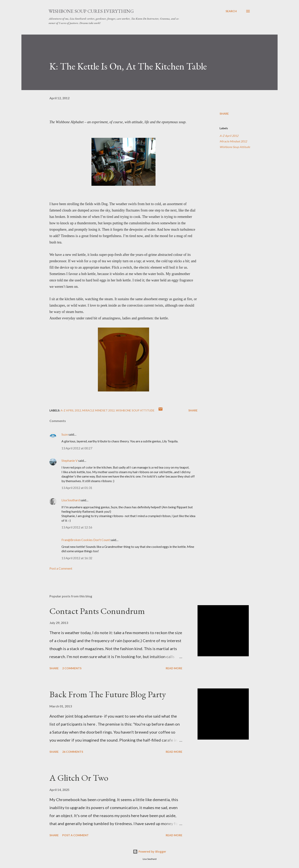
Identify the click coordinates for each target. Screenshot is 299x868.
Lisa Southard (71, 500)
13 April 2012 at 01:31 (77, 488)
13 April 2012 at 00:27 (77, 448)
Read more (174, 668)
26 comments (73, 752)
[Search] (231, 11)
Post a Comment (61, 568)
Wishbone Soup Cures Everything (91, 11)
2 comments (72, 668)
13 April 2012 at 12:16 (77, 527)
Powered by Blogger (149, 852)
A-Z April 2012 (229, 136)
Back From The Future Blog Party (108, 694)
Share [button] (224, 114)
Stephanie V (70, 460)
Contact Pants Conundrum (97, 611)
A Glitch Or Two (79, 778)
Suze (65, 434)
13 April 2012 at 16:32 (77, 558)
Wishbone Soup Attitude (235, 147)
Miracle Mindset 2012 (233, 141)
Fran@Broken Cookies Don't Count (86, 540)
